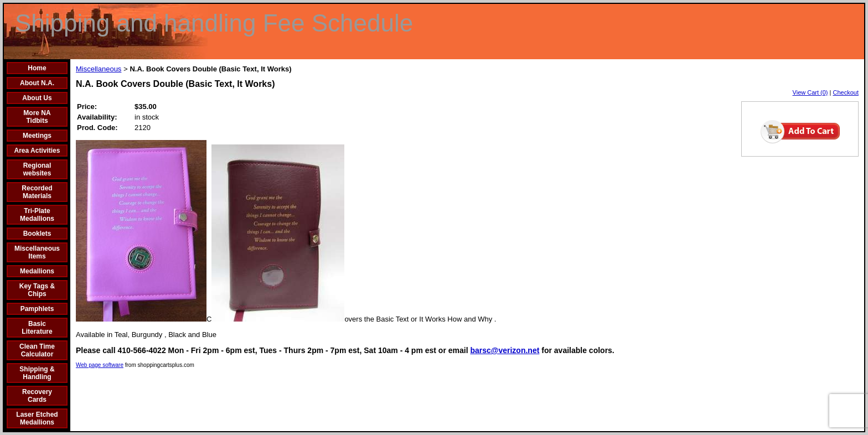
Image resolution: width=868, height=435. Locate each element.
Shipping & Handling (37, 373)
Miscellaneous (99, 69)
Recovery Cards (37, 396)
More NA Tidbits (37, 117)
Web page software (100, 365)
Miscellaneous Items (37, 252)
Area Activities (37, 151)
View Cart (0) (810, 92)
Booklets (37, 234)
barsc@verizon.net (505, 350)
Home (37, 68)
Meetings (37, 136)
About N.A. (37, 83)
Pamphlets (37, 309)
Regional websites (37, 169)
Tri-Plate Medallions (37, 215)
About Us (37, 98)
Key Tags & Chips (37, 290)
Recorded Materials (37, 192)
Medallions (37, 271)
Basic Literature (37, 328)
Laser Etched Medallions (37, 418)
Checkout (846, 92)
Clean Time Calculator (37, 350)
